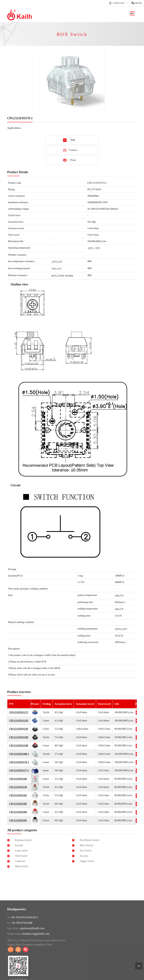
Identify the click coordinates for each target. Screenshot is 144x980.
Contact (73, 150)
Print (73, 160)
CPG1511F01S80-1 (19, 754)
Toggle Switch (87, 861)
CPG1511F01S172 (19, 712)
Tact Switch (86, 851)
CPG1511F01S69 (18, 779)
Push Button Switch (89, 840)
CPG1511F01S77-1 (19, 770)
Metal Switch (22, 866)
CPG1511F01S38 (18, 787)
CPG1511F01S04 (18, 812)
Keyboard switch (23, 840)
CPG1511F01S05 (18, 820)
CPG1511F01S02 (18, 795)
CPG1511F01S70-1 (19, 762)
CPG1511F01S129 (19, 721)
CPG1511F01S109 (19, 737)
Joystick (84, 856)
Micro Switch (86, 845)
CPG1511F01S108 (19, 746)
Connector (20, 861)
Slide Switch (21, 856)
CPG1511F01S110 (19, 729)
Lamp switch (21, 851)
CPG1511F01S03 (18, 804)
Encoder (19, 845)
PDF (73, 140)
